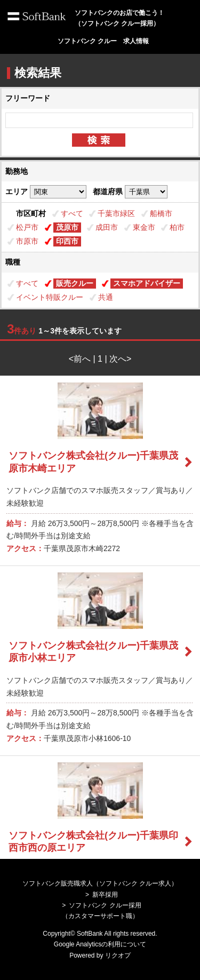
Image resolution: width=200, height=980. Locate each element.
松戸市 (27, 227)
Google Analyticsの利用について (100, 944)
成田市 (107, 227)
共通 (106, 297)
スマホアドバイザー (147, 283)
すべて (72, 213)
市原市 (27, 241)
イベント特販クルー (50, 297)
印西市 (67, 241)
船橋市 (161, 213)
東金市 (144, 227)
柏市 (177, 227)
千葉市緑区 (116, 213)
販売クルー (75, 283)
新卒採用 (105, 895)
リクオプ (118, 955)
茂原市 (67, 227)
